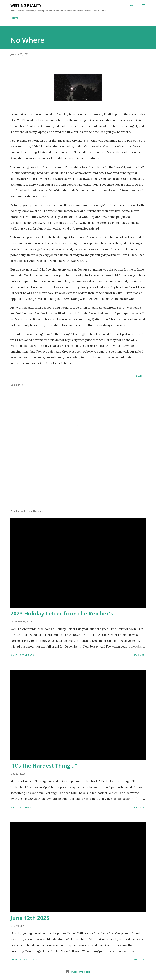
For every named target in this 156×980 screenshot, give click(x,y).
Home (15, 18)
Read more (140, 655)
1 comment (26, 807)
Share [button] (139, 376)
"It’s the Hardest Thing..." (44, 766)
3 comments (27, 655)
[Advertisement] (78, 484)
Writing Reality (26, 5)
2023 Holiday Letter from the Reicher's (62, 613)
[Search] (131, 5)
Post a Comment (29, 960)
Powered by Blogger (78, 972)
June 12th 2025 (30, 918)
